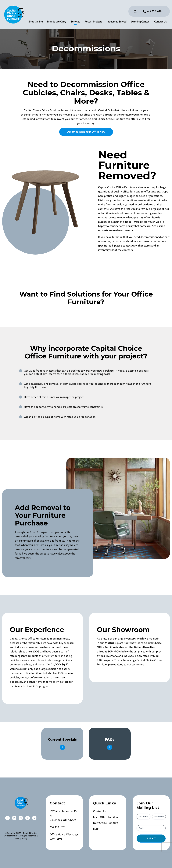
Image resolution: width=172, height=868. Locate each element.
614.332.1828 (155, 11)
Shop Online (36, 22)
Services (75, 22)
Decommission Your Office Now (86, 132)
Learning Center (140, 22)
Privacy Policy (21, 838)
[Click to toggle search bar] (135, 11)
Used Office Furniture (106, 817)
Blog (96, 829)
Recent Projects (93, 22)
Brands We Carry (57, 22)
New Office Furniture (106, 823)
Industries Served (117, 22)
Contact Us (160, 22)
